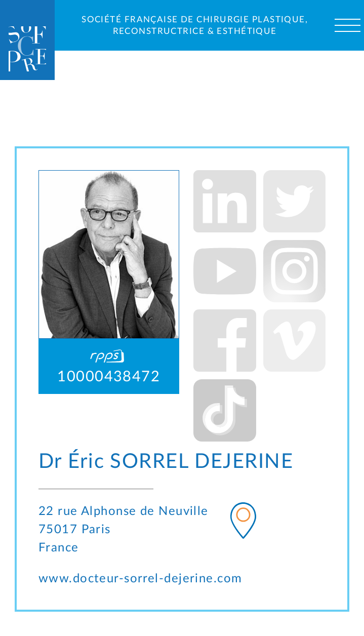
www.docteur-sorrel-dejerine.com (140, 579)
